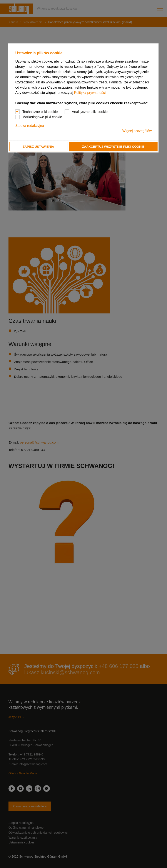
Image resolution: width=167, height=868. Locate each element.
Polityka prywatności (90, 93)
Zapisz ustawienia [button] (38, 147)
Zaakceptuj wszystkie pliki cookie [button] (113, 147)
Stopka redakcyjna (30, 126)
